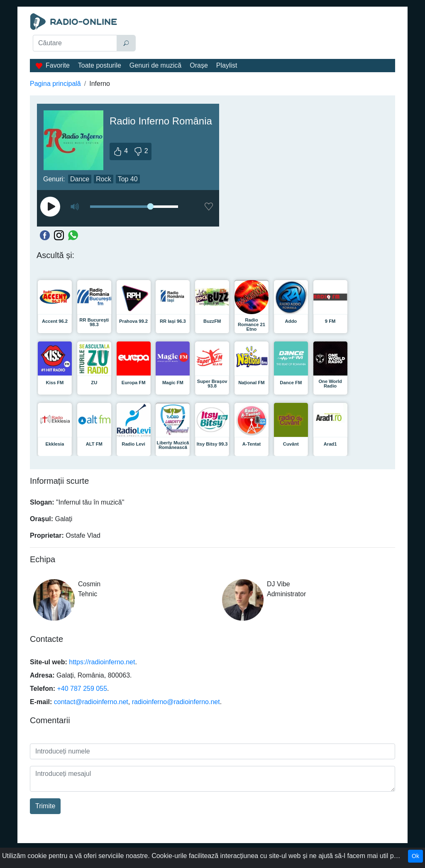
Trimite (45, 806)
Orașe (199, 65)
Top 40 (128, 179)
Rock (103, 179)
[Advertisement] (269, 34)
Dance (80, 179)
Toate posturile (100, 65)
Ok (415, 856)
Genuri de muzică (155, 65)
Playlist (227, 65)
